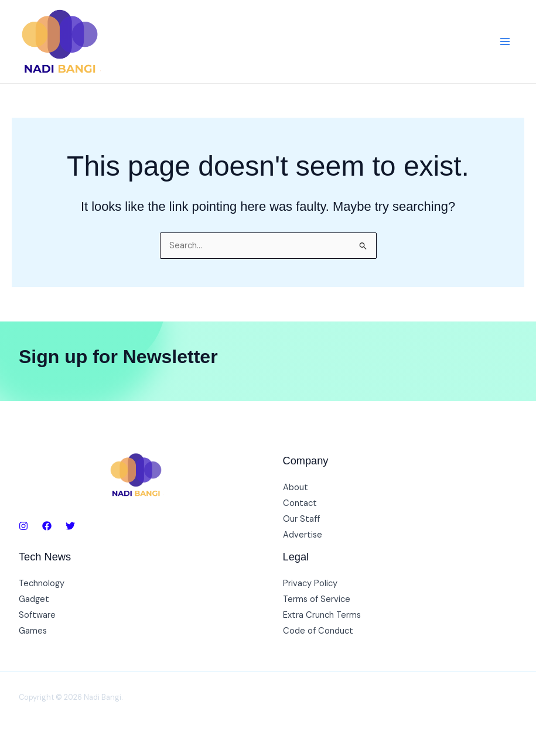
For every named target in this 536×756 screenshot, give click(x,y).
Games (33, 631)
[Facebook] (47, 526)
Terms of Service (317, 599)
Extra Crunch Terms (322, 615)
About (296, 488)
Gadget (34, 599)
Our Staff (301, 519)
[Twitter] (70, 526)
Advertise (303, 535)
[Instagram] (23, 526)
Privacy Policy (310, 584)
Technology (42, 584)
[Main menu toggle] (505, 42)
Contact (300, 503)
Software (37, 615)
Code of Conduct (318, 631)
